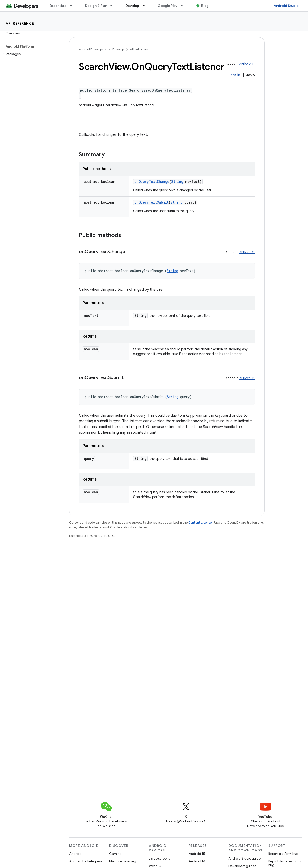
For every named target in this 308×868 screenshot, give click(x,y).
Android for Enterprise (86, 861)
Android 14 (197, 861)
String (177, 182)
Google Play (168, 6)
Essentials (58, 6)
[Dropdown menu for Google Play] (184, 6)
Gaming (115, 854)
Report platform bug (283, 854)
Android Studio (286, 6)
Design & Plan (96, 6)
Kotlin (235, 75)
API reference (20, 23)
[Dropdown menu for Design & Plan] (113, 6)
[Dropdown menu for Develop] (146, 6)
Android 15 (197, 854)
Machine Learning (123, 861)
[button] (31, 54)
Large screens (159, 858)
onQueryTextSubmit (152, 202)
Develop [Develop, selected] (132, 6)
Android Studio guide (244, 858)
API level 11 (247, 64)
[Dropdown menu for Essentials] (73, 6)
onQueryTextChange (152, 182)
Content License (200, 522)
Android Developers (93, 49)
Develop (118, 49)
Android (75, 854)
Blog (205, 6)
